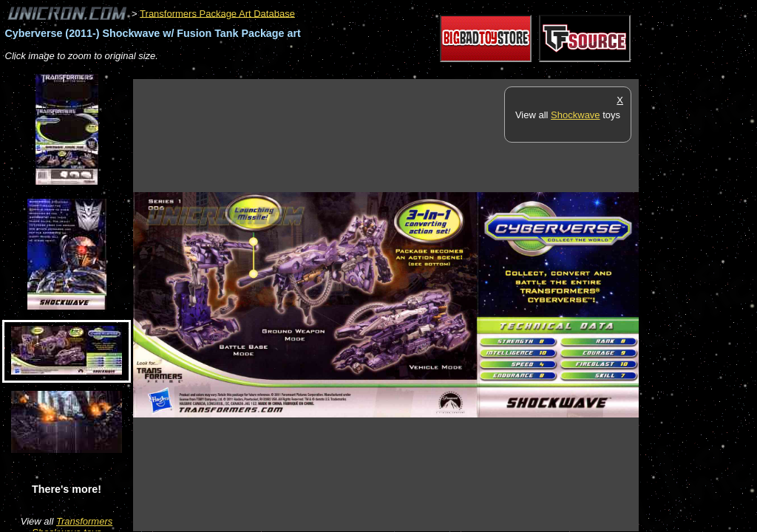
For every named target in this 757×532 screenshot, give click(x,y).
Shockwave (575, 115)
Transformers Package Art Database (217, 13)
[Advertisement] (402, 71)
